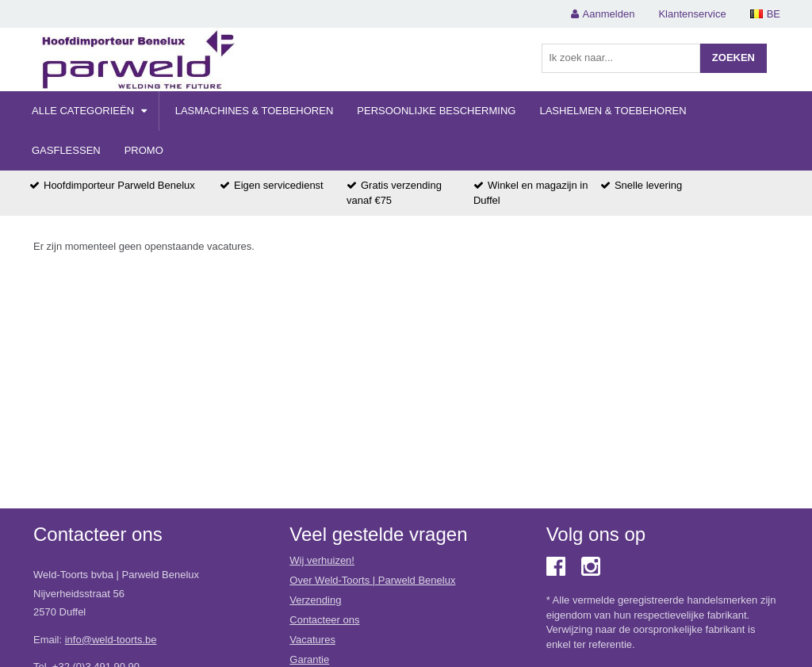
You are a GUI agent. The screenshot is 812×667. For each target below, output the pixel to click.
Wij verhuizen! (322, 560)
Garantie (309, 659)
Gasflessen (66, 150)
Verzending (315, 600)
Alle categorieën (89, 111)
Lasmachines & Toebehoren (255, 111)
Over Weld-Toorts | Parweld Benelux (372, 580)
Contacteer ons (324, 620)
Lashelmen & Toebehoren (613, 111)
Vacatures (312, 640)
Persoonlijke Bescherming (436, 111)
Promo (144, 150)
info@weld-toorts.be (111, 640)
